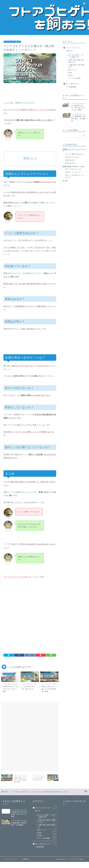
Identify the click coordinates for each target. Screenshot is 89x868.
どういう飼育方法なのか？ (75, 154)
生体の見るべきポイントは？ (74, 167)
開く (33, 159)
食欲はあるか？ (71, 160)
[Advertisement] (44, 92)
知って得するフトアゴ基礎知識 (73, 85)
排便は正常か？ (71, 163)
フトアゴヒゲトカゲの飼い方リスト (21, 577)
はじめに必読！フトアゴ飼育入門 (76, 56)
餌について (73, 70)
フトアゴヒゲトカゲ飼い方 (12, 42)
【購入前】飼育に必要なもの (76, 61)
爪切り (71, 76)
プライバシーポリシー (12, 859)
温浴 (70, 73)
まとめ (65, 181)
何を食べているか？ (73, 157)
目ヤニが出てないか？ (73, 169)
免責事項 (26, 859)
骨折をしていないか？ (73, 172)
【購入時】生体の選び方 (76, 66)
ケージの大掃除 (75, 78)
